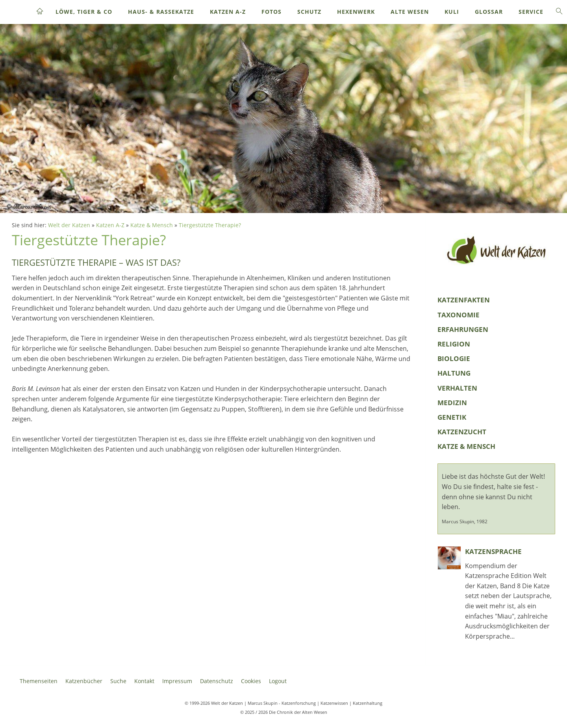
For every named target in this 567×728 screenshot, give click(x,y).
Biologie (454, 358)
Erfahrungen (463, 329)
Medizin (452, 403)
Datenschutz (217, 681)
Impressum (177, 681)
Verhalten (457, 388)
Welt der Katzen (69, 225)
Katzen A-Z (110, 225)
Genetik (452, 417)
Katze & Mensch (152, 225)
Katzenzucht (462, 432)
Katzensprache (493, 551)
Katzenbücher (84, 681)
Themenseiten (39, 681)
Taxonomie (459, 315)
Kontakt (144, 681)
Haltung (454, 373)
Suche (118, 681)
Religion (454, 344)
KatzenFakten (464, 300)
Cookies (251, 681)
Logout (278, 681)
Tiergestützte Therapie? (210, 225)
